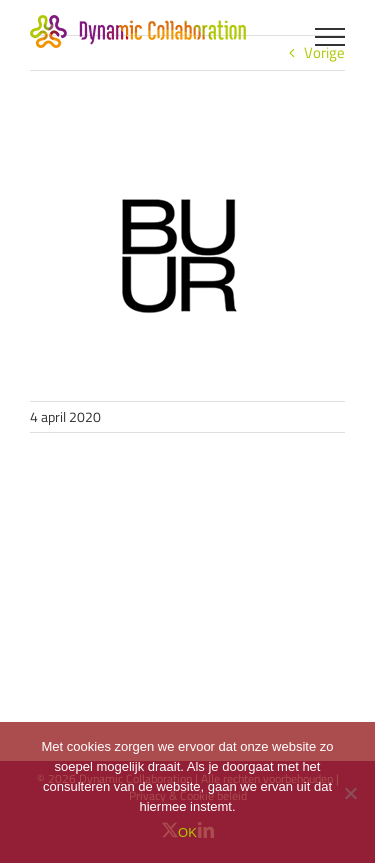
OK (187, 832)
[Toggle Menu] (330, 37)
